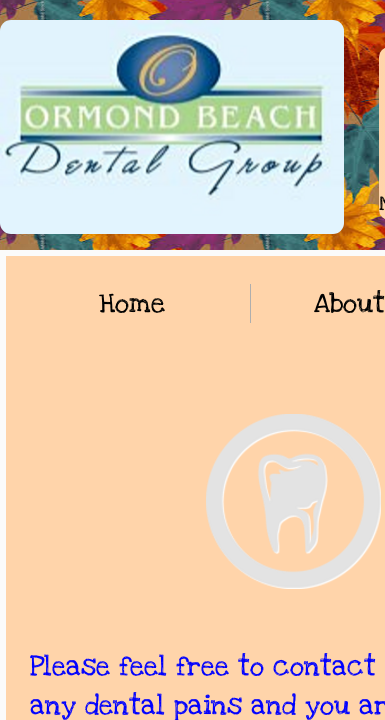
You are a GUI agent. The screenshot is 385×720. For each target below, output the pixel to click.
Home (132, 303)
